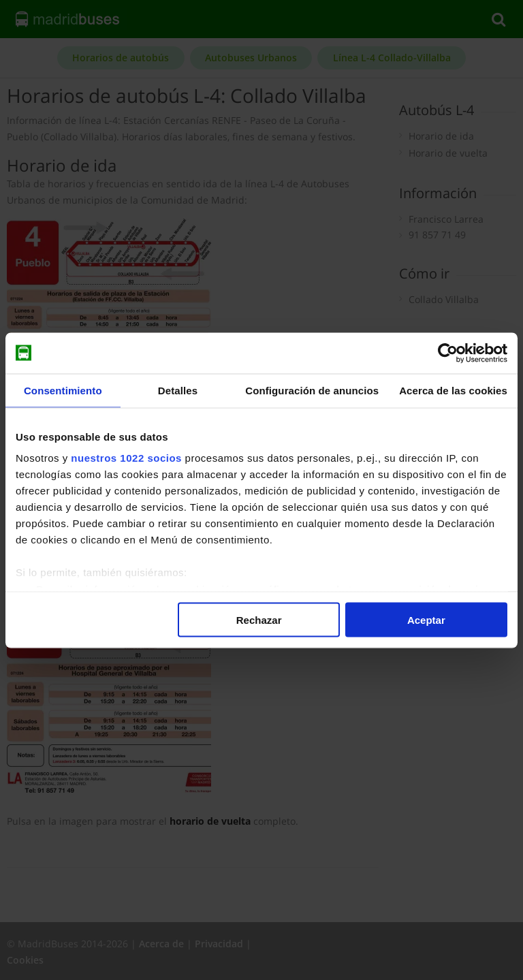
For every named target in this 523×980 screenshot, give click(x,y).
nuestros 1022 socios (126, 458)
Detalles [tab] (178, 390)
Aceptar (426, 619)
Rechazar (259, 619)
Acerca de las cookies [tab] (453, 390)
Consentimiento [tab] (63, 390)
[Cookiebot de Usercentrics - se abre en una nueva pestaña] (448, 353)
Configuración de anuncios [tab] (312, 390)
